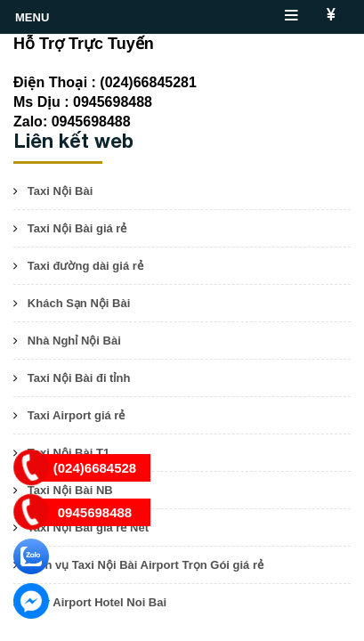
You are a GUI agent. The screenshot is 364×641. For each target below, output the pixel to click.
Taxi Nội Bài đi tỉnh (79, 378)
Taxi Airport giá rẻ (77, 415)
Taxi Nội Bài (61, 191)
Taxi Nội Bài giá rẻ (77, 228)
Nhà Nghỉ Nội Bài (74, 341)
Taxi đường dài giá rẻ (85, 266)
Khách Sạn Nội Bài (79, 303)
